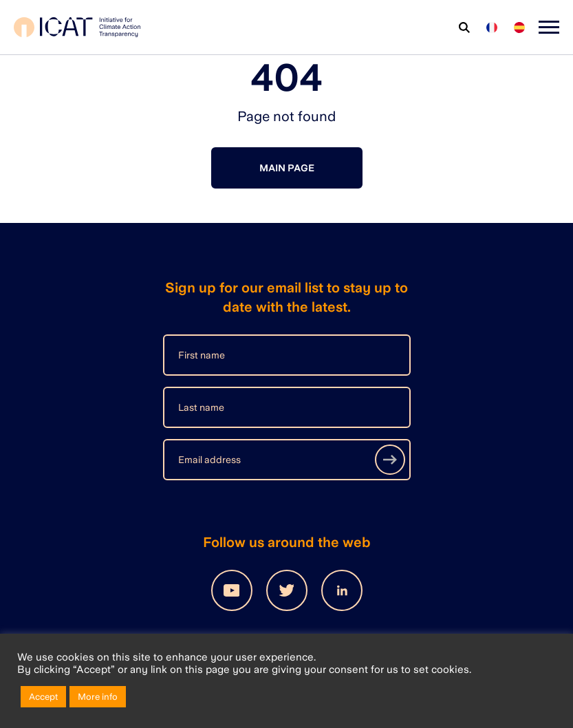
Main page (287, 168)
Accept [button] (43, 697)
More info (98, 697)
